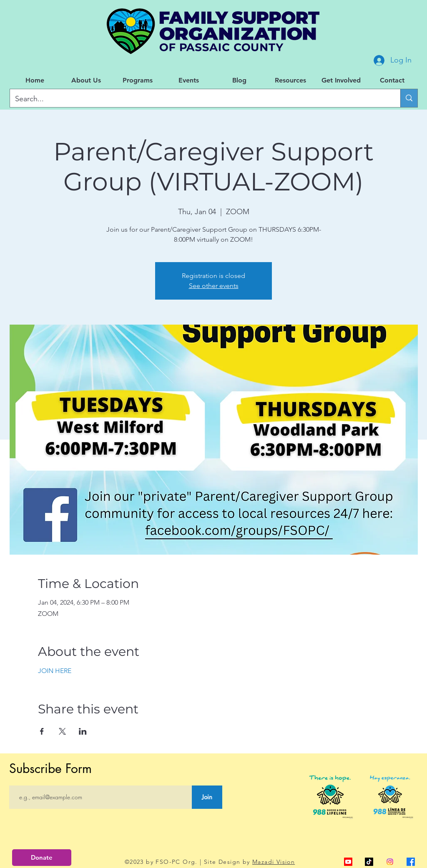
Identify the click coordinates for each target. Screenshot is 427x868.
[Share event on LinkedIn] (83, 731)
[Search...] (199, 99)
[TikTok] (369, 862)
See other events (214, 286)
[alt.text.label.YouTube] (348, 862)
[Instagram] (390, 862)
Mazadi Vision (274, 862)
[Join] (207, 797)
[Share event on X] (62, 731)
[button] (86, 80)
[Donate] (42, 858)
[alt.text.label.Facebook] (411, 862)
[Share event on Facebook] (42, 731)
